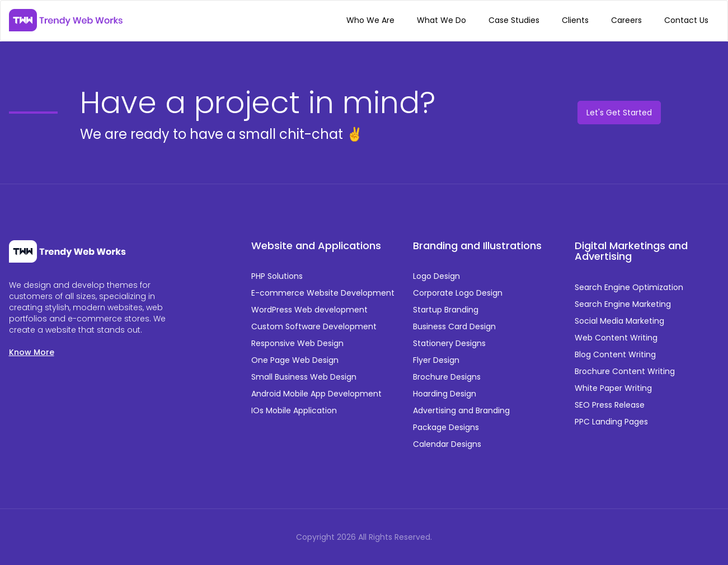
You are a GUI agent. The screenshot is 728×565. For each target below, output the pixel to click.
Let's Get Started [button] (619, 113)
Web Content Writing (616, 338)
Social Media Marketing (619, 321)
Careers (626, 20)
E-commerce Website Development (323, 293)
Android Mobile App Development (316, 394)
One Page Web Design (295, 360)
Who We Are (370, 20)
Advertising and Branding (461, 410)
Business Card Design (454, 326)
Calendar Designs (447, 444)
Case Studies (514, 20)
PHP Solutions (277, 276)
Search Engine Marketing (623, 304)
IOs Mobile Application (294, 410)
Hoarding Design (445, 394)
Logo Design (436, 276)
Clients (575, 20)
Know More (32, 352)
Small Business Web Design (304, 377)
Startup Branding (446, 310)
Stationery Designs (449, 343)
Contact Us (686, 20)
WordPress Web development (309, 310)
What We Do (442, 20)
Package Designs (446, 427)
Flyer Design (436, 360)
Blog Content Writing (615, 354)
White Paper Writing (613, 388)
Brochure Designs (447, 377)
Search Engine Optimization (629, 287)
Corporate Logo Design (458, 293)
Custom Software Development (314, 326)
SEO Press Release (610, 405)
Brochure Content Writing (625, 371)
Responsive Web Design (297, 343)
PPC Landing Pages (611, 422)
